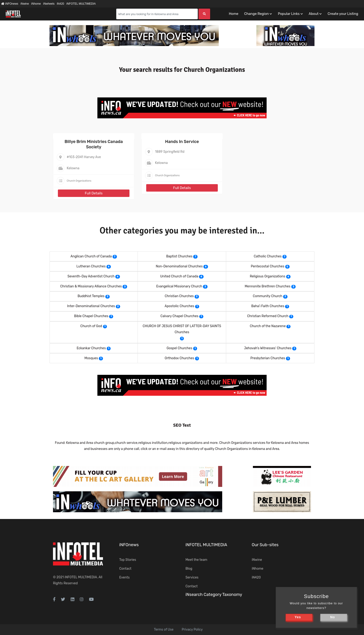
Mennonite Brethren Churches (268, 286)
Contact (125, 569)
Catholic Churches (268, 256)
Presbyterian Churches (268, 358)
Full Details (94, 193)
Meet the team (196, 560)
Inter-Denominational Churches (91, 306)
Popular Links (289, 14)
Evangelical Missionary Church (179, 286)
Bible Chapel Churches (91, 316)
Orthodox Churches (180, 358)
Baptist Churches (179, 256)
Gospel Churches (179, 348)
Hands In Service (182, 142)
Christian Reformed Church (268, 316)
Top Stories (128, 560)
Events (124, 577)
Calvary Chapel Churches (179, 316)
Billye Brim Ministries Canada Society (94, 144)
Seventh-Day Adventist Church (91, 276)
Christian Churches (179, 296)
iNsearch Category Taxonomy (214, 595)
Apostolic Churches (179, 306)
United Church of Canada (179, 276)
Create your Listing (343, 14)
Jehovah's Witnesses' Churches (268, 348)
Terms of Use (164, 630)
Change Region (256, 14)
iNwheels (49, 4)
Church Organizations (79, 181)
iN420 (60, 4)
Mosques (91, 358)
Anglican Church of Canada (91, 256)
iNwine (25, 4)
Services (192, 577)
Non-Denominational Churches (179, 266)
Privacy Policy (192, 630)
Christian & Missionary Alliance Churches (91, 286)
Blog (189, 569)
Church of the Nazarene (268, 326)
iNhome (36, 4)
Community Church (268, 296)
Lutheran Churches (91, 266)
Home (233, 14)
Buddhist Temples (91, 296)
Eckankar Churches (91, 348)
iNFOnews (10, 4)
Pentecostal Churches (268, 266)
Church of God (91, 326)
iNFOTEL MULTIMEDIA (81, 4)
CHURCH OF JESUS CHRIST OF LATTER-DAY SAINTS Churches (182, 329)
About (314, 14)
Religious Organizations (268, 276)
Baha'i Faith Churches (268, 306)
